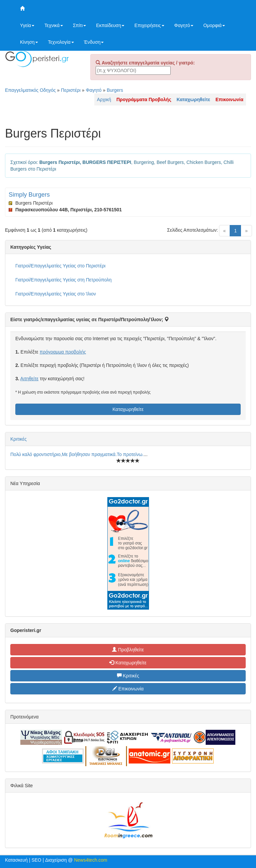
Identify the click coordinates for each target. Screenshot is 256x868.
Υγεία (27, 25)
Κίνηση (29, 42)
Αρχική (104, 99)
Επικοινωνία (128, 689)
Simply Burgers (29, 195)
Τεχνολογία (61, 42)
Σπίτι (79, 25)
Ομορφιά (214, 25)
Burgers (115, 90)
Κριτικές (18, 439)
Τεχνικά (54, 25)
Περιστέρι (71, 90)
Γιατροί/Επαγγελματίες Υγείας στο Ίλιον (56, 294)
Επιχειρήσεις (149, 25)
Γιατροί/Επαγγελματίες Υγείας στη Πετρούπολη (63, 280)
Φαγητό (184, 25)
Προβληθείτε (128, 650)
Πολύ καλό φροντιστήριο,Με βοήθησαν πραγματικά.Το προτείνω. (77, 454)
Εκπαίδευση (110, 25)
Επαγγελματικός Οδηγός (30, 90)
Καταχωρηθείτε (128, 409)
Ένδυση (94, 42)
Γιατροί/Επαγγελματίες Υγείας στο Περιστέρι (60, 266)
